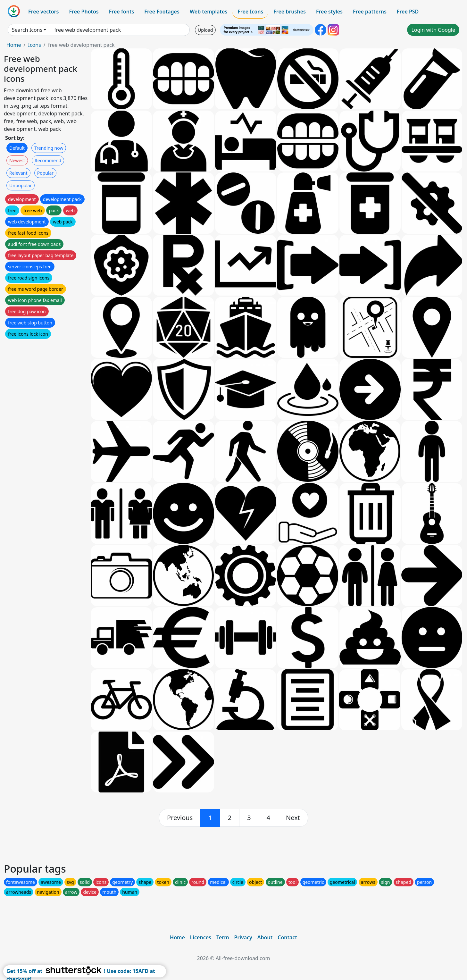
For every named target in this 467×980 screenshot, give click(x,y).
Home (14, 45)
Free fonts (122, 12)
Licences (201, 937)
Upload (205, 30)
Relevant (18, 173)
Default (17, 148)
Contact (287, 937)
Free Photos (84, 12)
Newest (17, 160)
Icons (34, 45)
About (265, 937)
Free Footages (162, 12)
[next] (293, 818)
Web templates (208, 12)
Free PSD (408, 12)
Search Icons (27, 30)
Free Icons (250, 12)
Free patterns (370, 12)
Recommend (48, 160)
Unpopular (21, 185)
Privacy (243, 937)
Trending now (49, 148)
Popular (45, 173)
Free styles (329, 12)
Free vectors (43, 12)
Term (223, 937)
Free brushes (290, 12)
